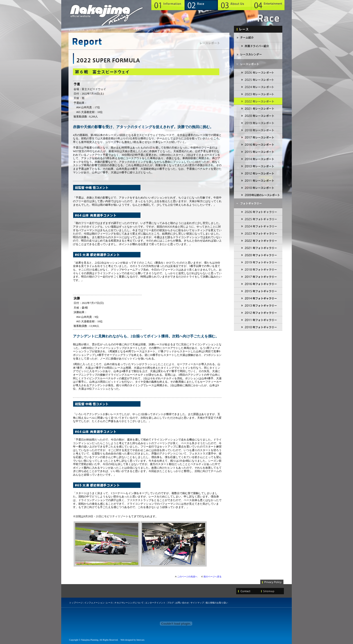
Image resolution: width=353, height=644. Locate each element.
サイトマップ (197, 603)
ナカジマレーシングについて (129, 603)
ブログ (170, 603)
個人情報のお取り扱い (217, 603)
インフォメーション (94, 603)
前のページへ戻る (213, 577)
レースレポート (95, 30)
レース (81, 30)
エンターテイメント (155, 603)
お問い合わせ (182, 603)
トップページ (76, 603)
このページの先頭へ (187, 577)
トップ (72, 30)
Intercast (140, 640)
